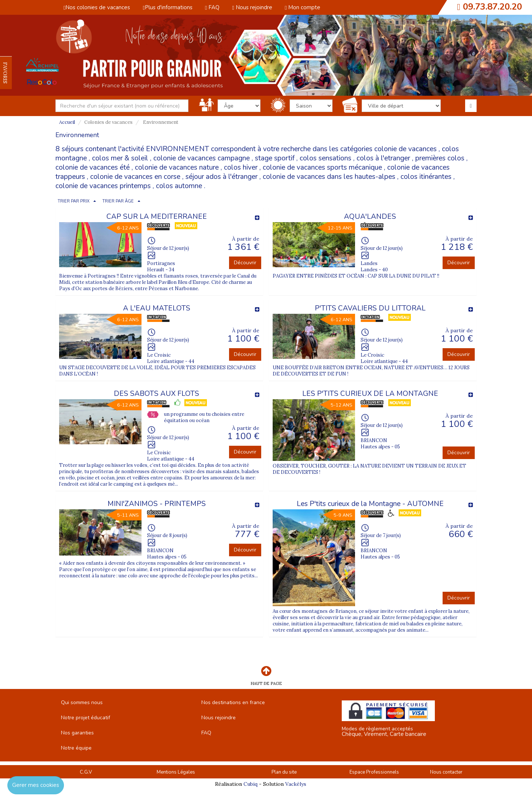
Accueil (67, 122)
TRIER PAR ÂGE (118, 201)
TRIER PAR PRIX (74, 201)
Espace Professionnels (374, 772)
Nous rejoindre (252, 7)
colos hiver (241, 167)
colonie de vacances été (93, 167)
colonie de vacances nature (177, 167)
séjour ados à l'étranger (221, 177)
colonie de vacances (405, 149)
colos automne (179, 186)
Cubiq (250, 784)
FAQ (212, 7)
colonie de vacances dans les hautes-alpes (329, 177)
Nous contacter (446, 772)
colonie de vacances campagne (202, 158)
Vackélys (296, 784)
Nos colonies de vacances (97, 7)
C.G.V (86, 772)
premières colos (440, 158)
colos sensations (325, 158)
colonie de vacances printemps (103, 186)
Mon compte (303, 7)
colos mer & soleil (120, 158)
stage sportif (275, 158)
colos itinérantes (426, 177)
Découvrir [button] (245, 263)
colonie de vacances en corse (135, 177)
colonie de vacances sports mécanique (322, 167)
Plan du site (284, 772)
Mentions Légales (176, 772)
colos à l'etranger (383, 158)
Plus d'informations (167, 7)
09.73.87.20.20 (492, 7)
